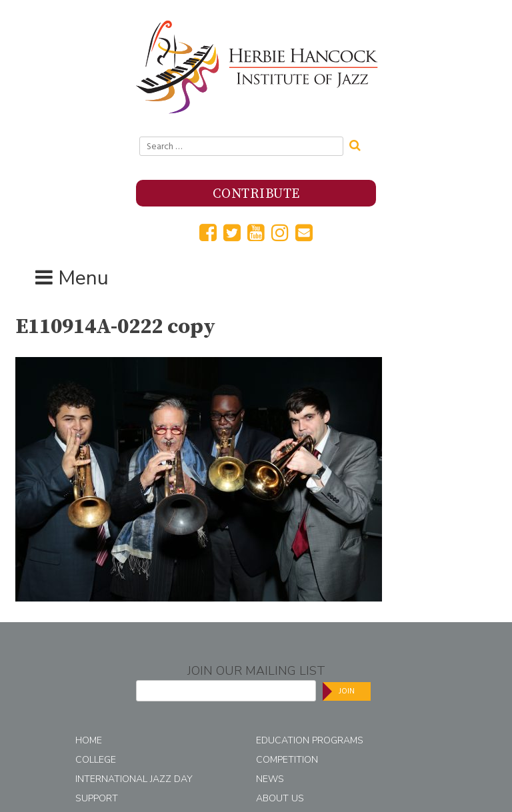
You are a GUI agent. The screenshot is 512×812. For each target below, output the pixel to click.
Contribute (256, 194)
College (96, 760)
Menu (83, 278)
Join (347, 691)
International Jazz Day (134, 779)
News (270, 779)
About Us (280, 798)
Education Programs (310, 740)
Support (97, 798)
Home (89, 740)
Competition (287, 760)
